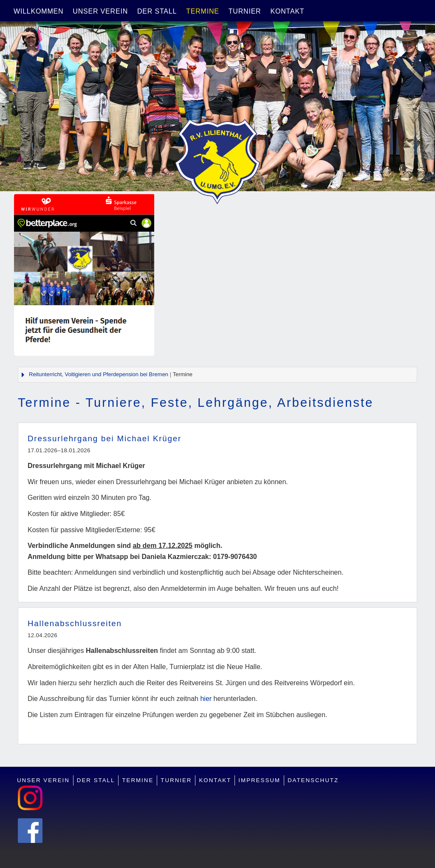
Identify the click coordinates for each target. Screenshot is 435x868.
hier (206, 699)
